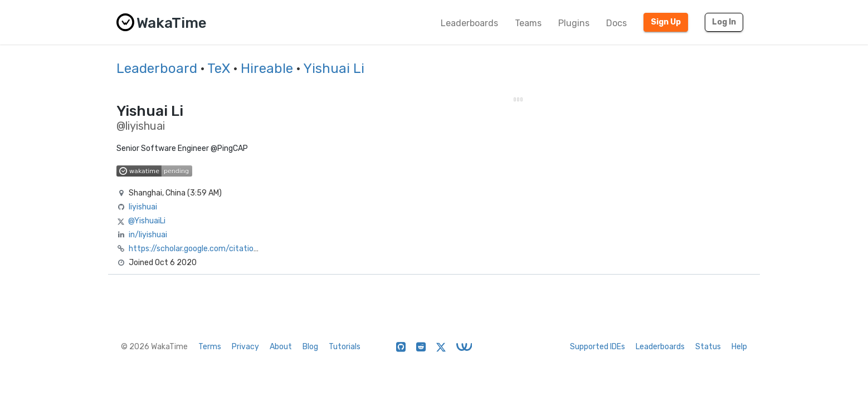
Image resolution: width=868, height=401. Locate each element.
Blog (310, 347)
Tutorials (345, 347)
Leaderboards (469, 23)
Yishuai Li (334, 69)
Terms (210, 347)
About (281, 347)
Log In (724, 22)
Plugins (574, 23)
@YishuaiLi (147, 221)
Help (739, 347)
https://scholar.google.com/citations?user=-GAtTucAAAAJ (236, 249)
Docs (616, 23)
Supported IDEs (598, 347)
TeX (219, 69)
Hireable (267, 69)
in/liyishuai (148, 235)
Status (708, 347)
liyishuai (143, 207)
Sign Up (666, 22)
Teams (528, 23)
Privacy (245, 347)
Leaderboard (157, 69)
